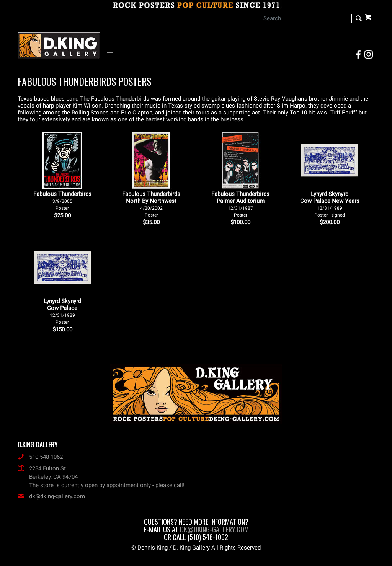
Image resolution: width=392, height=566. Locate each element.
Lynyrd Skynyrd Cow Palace (62, 311)
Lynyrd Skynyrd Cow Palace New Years (330, 204)
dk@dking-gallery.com (51, 496)
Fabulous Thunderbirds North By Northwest (151, 204)
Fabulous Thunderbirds (62, 201)
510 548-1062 (40, 457)
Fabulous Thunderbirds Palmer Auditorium (240, 204)
